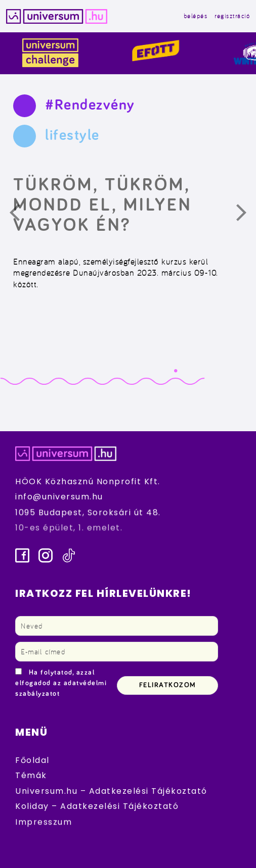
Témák (31, 775)
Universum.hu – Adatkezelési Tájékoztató (111, 791)
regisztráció (232, 16)
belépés (196, 16)
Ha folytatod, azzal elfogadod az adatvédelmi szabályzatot (61, 683)
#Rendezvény (90, 105)
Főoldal (32, 760)
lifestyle (72, 135)
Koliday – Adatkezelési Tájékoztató (97, 806)
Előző (21, 215)
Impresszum (44, 822)
